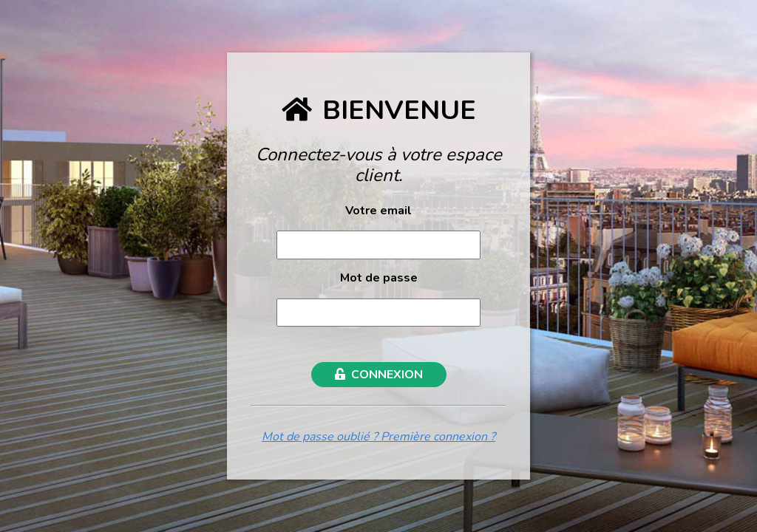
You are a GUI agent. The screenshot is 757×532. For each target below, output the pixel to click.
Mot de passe (379, 278)
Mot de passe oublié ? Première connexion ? (378, 437)
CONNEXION (379, 375)
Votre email (378, 211)
